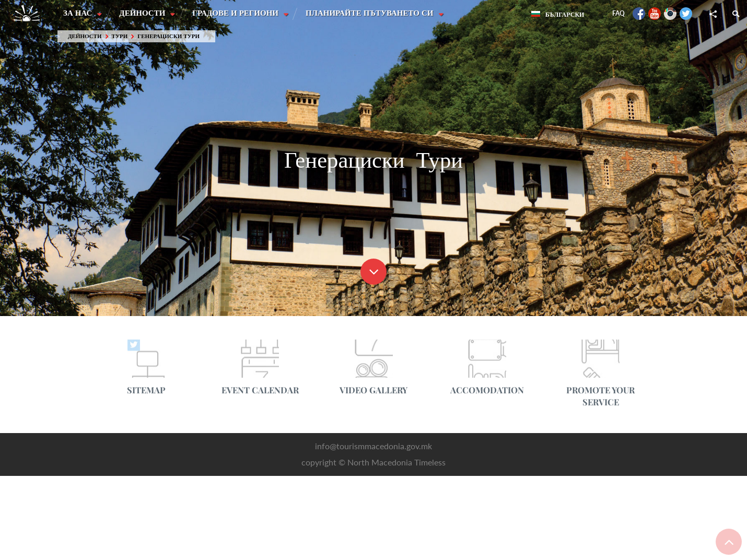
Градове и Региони (237, 13)
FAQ (618, 13)
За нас (79, 13)
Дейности (144, 13)
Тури (120, 36)
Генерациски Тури (168, 36)
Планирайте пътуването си (372, 13)
